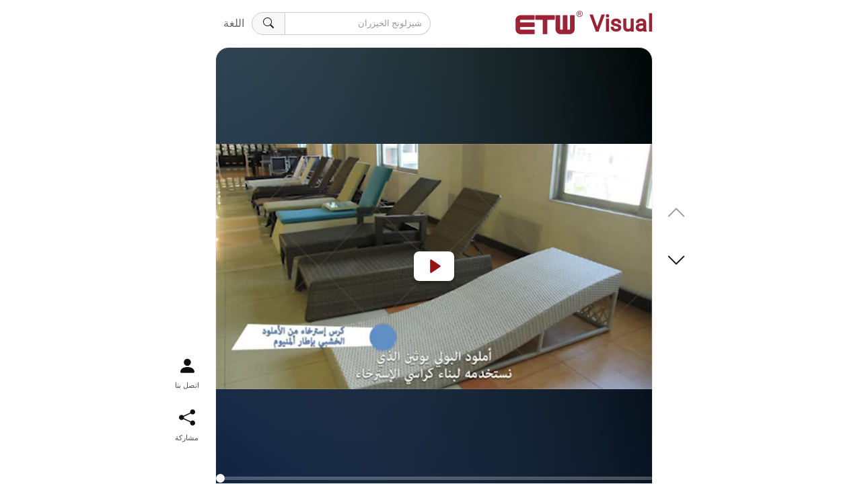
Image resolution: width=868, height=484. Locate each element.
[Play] (434, 266)
